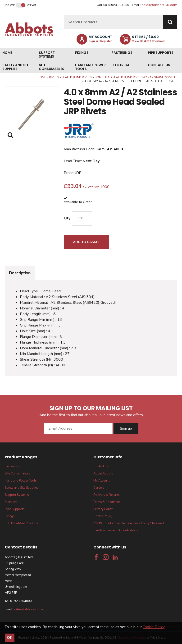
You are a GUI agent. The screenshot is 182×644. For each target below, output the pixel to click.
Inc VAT (10, 5)
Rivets (54, 77)
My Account (101, 481)
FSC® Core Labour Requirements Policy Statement (129, 523)
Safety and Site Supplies (16, 67)
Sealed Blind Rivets (77, 77)
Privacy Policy (103, 509)
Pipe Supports (161, 53)
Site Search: (64, 15)
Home (7, 53)
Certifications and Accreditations (116, 530)
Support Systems (47, 55)
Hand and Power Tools (90, 67)
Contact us (159, 65)
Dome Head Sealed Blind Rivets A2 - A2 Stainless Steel (136, 77)
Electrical (121, 65)
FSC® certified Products (22, 523)
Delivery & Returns (107, 495)
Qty (67, 218)
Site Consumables (52, 67)
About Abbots (103, 474)
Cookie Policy (103, 516)
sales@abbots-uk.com (159, 5)
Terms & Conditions (107, 502)
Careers (99, 488)
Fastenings (122, 53)
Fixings (82, 53)
